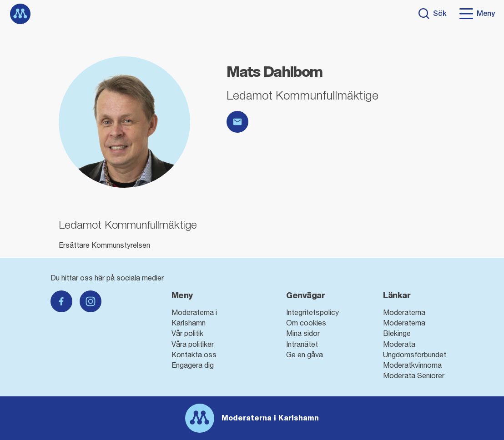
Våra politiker (193, 344)
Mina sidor (303, 333)
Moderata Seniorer (414, 375)
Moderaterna (404, 312)
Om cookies (306, 323)
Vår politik (187, 333)
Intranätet (302, 344)
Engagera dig (193, 365)
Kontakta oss (194, 355)
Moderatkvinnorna (412, 365)
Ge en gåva (305, 355)
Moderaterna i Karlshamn (270, 418)
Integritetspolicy (312, 312)
